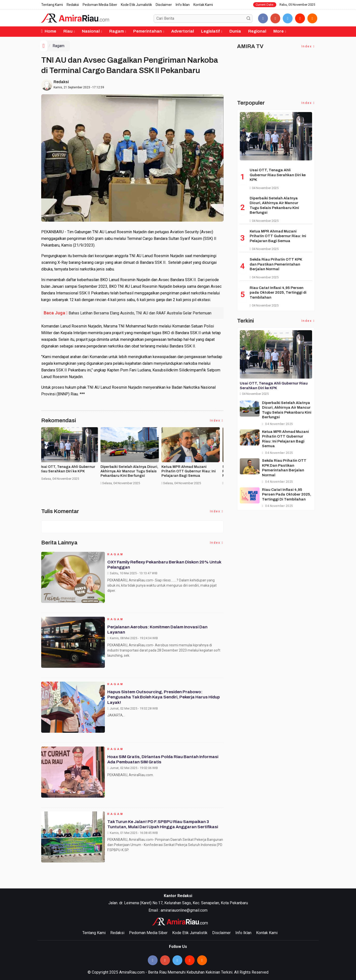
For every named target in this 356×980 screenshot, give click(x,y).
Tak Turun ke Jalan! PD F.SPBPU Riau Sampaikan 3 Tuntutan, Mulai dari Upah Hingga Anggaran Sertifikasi (165, 826)
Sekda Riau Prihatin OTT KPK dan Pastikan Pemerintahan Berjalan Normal (276, 264)
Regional (257, 31)
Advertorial (183, 31)
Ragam (117, 31)
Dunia (235, 31)
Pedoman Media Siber (100, 5)
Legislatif (210, 31)
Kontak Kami (203, 5)
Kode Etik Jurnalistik (136, 5)
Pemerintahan (148, 31)
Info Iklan (183, 5)
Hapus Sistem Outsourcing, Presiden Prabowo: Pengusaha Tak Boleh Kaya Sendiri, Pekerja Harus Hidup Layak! (160, 699)
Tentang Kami (52, 5)
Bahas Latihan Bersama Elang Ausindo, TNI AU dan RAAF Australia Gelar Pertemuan (140, 313)
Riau (68, 31)
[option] (72, 456)
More (279, 31)
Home (49, 31)
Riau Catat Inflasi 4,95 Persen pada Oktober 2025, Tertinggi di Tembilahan (278, 293)
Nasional (91, 31)
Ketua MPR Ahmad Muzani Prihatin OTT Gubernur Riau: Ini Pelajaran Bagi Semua (190, 471)
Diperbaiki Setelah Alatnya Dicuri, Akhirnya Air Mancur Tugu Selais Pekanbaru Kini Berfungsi (131, 471)
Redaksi (73, 5)
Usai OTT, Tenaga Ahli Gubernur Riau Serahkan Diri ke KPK (69, 469)
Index (217, 421)
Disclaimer (164, 5)
